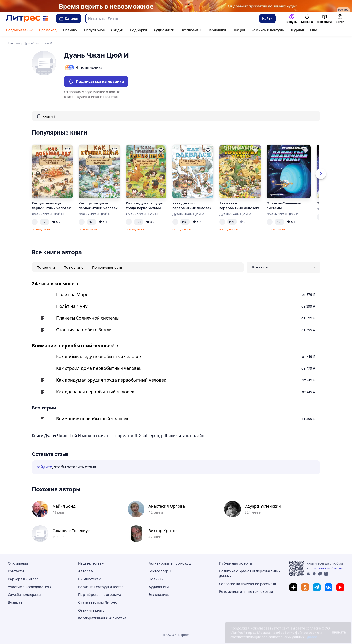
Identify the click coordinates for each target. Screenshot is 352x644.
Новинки (70, 30)
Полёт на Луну (72, 306)
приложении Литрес (327, 568)
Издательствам (91, 563)
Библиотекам (90, 579)
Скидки (117, 30)
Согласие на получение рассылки (248, 584)
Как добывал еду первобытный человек (51, 206)
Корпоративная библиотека (102, 618)
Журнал (297, 30)
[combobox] (172, 19)
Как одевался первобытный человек (192, 206)
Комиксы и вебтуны (268, 30)
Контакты (16, 571)
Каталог (69, 19)
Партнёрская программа (100, 595)
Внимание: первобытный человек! (239, 206)
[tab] (46, 116)
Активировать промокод (170, 563)
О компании (18, 563)
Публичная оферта (235, 563)
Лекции (239, 30)
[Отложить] (67, 150)
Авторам (86, 571)
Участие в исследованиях (29, 587)
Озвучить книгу (92, 610)
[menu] (284, 267)
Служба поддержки (24, 595)
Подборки (138, 30)
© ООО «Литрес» (176, 635)
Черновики (217, 30)
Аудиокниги (164, 30)
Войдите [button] (44, 467)
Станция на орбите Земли (84, 330)
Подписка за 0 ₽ (19, 30)
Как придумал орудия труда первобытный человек (145, 206)
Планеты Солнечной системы (284, 206)
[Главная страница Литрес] (27, 19)
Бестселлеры (160, 571)
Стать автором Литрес (98, 602)
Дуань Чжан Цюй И (48, 214)
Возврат (15, 602)
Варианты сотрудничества (101, 587)
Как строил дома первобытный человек (98, 206)
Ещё (314, 30)
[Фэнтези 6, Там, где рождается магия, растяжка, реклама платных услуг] (176, 6)
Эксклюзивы (191, 30)
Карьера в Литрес (23, 579)
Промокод (48, 30)
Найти (267, 19)
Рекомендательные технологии (246, 592)
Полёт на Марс (72, 295)
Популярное (94, 30)
